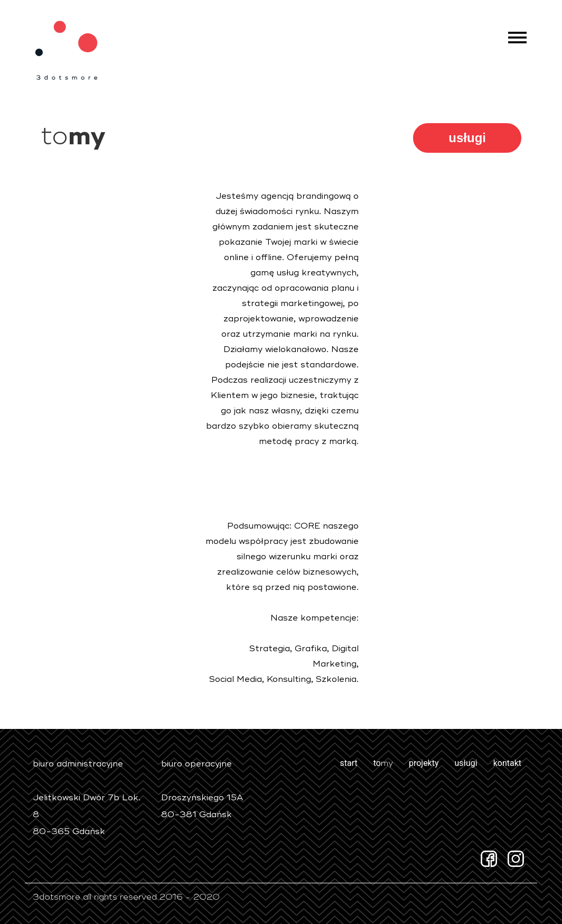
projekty (424, 763)
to (383, 763)
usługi (467, 138)
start (348, 763)
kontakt (507, 763)
